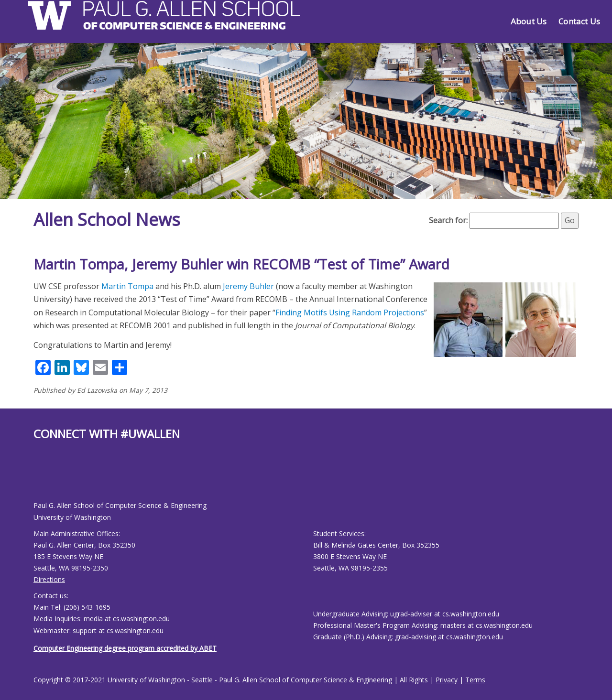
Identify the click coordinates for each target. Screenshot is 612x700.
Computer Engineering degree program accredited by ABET (125, 648)
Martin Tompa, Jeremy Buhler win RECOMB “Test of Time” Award (241, 264)
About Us (529, 21)
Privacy (447, 680)
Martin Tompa (127, 286)
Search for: (448, 220)
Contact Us (579, 21)
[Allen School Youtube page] (41, 479)
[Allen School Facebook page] (36, 479)
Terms (475, 680)
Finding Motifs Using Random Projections (350, 312)
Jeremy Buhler (248, 286)
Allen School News (107, 220)
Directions (49, 579)
